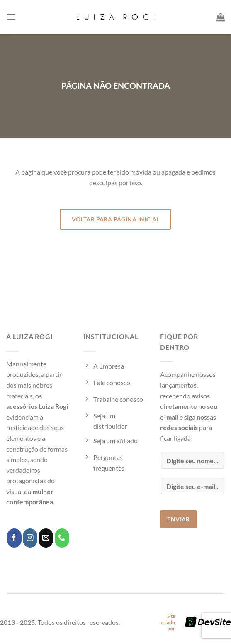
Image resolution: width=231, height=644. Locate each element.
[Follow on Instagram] (30, 538)
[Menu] (11, 17)
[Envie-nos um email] (46, 538)
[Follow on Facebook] (14, 538)
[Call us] (62, 538)
